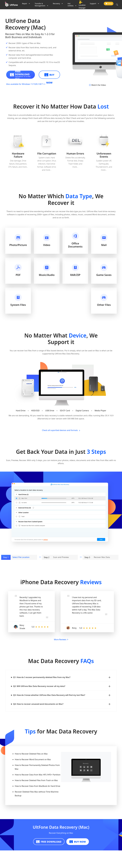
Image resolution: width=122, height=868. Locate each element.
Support (93, 4)
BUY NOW (49, 76)
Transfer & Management (40, 5)
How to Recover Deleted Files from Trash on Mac (36, 780)
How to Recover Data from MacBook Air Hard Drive (37, 786)
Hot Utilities (70, 5)
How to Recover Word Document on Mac (33, 759)
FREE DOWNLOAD (49, 842)
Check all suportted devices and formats (61, 430)
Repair (25, 4)
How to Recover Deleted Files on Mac (31, 754)
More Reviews (61, 640)
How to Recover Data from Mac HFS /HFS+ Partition (38, 775)
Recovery (56, 4)
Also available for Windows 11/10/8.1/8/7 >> (26, 84)
